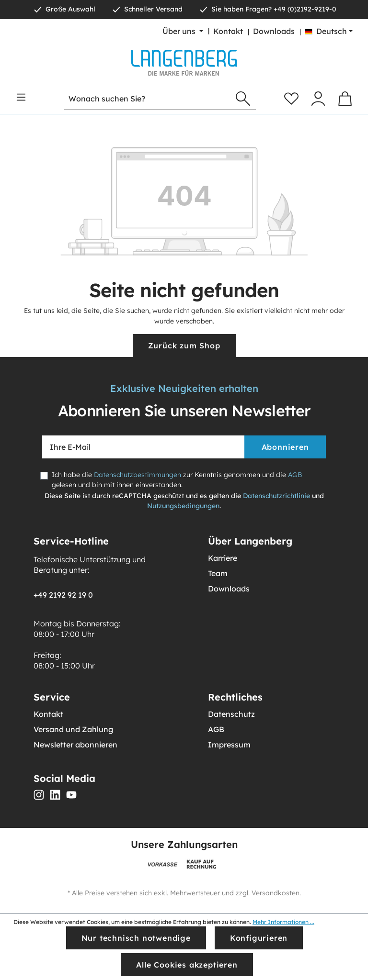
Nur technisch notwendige (136, 938)
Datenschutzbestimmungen (138, 475)
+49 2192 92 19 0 (63, 595)
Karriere (223, 558)
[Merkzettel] (291, 99)
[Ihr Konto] (318, 99)
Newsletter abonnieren (75, 745)
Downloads (274, 31)
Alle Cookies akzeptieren (187, 965)
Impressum (229, 745)
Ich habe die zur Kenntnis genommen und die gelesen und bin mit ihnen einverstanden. (177, 480)
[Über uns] (183, 31)
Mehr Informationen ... (283, 922)
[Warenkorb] (345, 99)
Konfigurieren (259, 938)
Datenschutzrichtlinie (276, 496)
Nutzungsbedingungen (183, 506)
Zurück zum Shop (184, 345)
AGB (295, 475)
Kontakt (228, 31)
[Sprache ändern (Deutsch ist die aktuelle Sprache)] (329, 31)
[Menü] (21, 97)
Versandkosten (276, 893)
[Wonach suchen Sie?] (147, 99)
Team (218, 573)
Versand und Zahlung (73, 729)
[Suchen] (243, 99)
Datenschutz (231, 714)
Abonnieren (285, 447)
